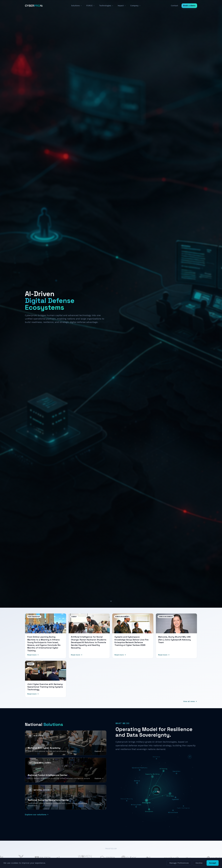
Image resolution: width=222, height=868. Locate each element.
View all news (190, 701)
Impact (122, 6)
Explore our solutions (37, 814)
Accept (213, 863)
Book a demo (189, 6)
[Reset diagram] (190, 757)
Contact (174, 6)
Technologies (106, 6)
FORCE (91, 6)
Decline (199, 863)
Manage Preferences (179, 863)
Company (135, 6)
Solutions (77, 6)
